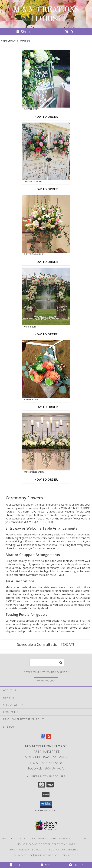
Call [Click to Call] (15, 865)
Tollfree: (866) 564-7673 (46, 768)
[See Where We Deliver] (46, 681)
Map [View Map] (46, 865)
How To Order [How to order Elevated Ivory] (46, 117)
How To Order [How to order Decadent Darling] (46, 189)
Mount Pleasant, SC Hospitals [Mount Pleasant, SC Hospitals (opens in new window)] (69, 839)
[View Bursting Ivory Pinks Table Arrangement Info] (46, 224)
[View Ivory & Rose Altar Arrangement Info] (46, 297)
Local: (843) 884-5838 (46, 763)
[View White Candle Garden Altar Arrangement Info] (46, 442)
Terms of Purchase (47, 855)
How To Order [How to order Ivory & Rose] (46, 334)
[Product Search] (47, 663)
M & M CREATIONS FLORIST (46, 14)
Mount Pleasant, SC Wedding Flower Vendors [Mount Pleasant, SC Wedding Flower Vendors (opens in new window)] (46, 844)
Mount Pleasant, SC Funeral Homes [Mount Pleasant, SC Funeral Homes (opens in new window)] (24, 839)
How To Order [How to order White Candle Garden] (46, 479)
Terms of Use (70, 855)
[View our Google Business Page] (43, 738)
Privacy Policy (23, 855)
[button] (46, 805)
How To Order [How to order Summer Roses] (46, 407)
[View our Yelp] (49, 738)
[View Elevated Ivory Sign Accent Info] (46, 79)
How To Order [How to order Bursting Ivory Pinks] (46, 262)
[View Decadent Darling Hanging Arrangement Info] (46, 151)
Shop (23, 32)
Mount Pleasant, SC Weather (28, 850)
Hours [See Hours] (77, 865)
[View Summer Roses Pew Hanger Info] (46, 369)
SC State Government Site (65, 850)
